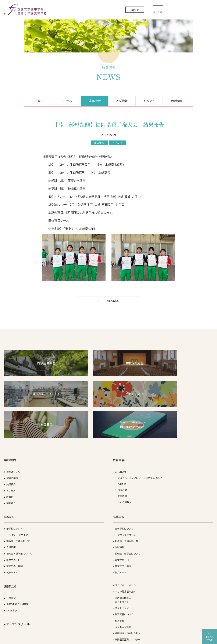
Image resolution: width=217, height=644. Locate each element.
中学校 (56, 115)
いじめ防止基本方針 (198, 451)
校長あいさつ (13, 457)
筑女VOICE (84, 501)
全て (22, 115)
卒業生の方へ (194, 511)
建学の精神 (12, 464)
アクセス (11, 476)
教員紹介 (11, 482)
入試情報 (126, 115)
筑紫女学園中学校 (187, 602)
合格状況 (156, 457)
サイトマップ (194, 467)
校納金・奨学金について (91, 482)
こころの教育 (52, 497)
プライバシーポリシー (199, 445)
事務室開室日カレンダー (200, 499)
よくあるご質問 (195, 486)
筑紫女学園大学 (63, 602)
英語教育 (50, 490)
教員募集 (192, 480)
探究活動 (50, 484)
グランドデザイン (91, 464)
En (180, 10)
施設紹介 (11, 470)
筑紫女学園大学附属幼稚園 (108, 610)
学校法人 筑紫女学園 (32, 602)
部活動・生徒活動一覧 (90, 470)
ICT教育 (49, 478)
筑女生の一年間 (87, 495)
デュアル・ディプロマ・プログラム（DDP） (55, 467)
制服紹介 (11, 489)
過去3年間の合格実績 (162, 464)
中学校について (87, 457)
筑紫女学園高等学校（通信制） (148, 602)
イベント (161, 115)
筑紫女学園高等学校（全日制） (100, 602)
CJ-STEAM (48, 457)
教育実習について (196, 474)
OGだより (156, 470)
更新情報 (195, 115)
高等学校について (124, 457)
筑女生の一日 (86, 489)
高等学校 (91, 115)
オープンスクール (161, 485)
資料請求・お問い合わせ (200, 493)
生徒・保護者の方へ (198, 505)
